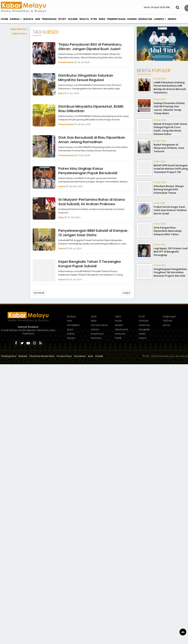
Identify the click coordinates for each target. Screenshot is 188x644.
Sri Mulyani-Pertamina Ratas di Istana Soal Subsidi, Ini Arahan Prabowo (92, 202)
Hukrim (132, 19)
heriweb (184, 356)
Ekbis (102, 19)
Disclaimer (80, 356)
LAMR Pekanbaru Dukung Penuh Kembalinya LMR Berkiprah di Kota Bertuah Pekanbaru (170, 88)
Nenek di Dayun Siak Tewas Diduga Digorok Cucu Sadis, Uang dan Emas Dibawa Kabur (170, 129)
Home (4, 19)
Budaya (28, 19)
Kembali (39, 293)
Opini (118, 316)
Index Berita (19, 29)
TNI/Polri (167, 321)
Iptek (94, 19)
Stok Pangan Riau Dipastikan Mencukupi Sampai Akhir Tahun (168, 231)
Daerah (15, 19)
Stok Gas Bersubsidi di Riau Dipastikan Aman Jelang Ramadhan (92, 140)
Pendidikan (49, 19)
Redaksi (23, 356)
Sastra (143, 338)
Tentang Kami (9, 356)
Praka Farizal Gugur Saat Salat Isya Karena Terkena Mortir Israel (170, 210)
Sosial (118, 321)
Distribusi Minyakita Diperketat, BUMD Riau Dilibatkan (91, 109)
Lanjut (126, 293)
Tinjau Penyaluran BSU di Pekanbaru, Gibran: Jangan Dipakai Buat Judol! (90, 47)
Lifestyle (144, 321)
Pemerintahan (116, 19)
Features (120, 334)
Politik (118, 338)
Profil (142, 316)
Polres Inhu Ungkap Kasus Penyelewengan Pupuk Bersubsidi (88, 171)
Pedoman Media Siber (42, 356)
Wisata (84, 19)
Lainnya (159, 19)
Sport (62, 19)
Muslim (119, 325)
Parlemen (145, 325)
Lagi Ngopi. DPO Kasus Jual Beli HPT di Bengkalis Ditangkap (171, 252)
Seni (38, 19)
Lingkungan (169, 316)
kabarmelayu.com (166, 356)
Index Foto (20, 34)
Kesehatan (145, 19)
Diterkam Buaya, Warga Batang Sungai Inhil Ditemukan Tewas (169, 189)
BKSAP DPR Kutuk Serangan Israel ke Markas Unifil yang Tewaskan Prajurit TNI (171, 169)
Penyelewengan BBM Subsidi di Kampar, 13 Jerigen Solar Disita (93, 233)
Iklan (91, 356)
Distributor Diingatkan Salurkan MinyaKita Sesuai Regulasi (86, 78)
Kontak (99, 356)
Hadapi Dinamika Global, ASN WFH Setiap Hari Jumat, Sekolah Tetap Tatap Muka (169, 108)
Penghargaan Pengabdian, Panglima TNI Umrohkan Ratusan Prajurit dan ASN (171, 272)
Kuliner (73, 19)
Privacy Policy (64, 356)
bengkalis (144, 329)
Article (166, 325)
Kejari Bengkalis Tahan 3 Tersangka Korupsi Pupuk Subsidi (89, 264)
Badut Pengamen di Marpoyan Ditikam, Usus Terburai (169, 148)
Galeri (142, 334)
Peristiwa (96, 338)
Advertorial (121, 329)
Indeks (172, 19)
